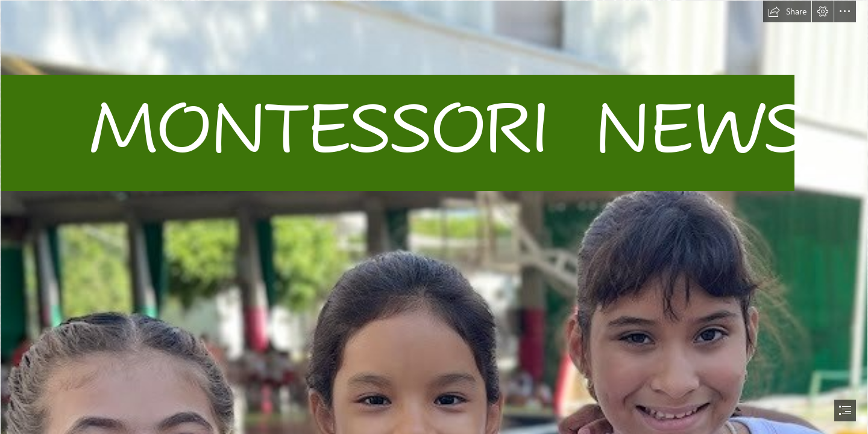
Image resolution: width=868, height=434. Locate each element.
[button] (787, 11)
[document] (434, 217)
